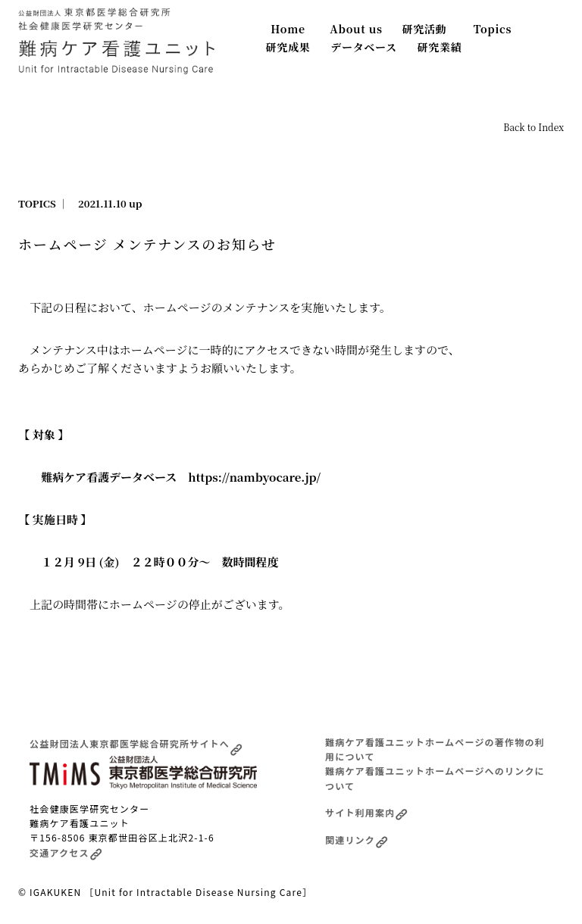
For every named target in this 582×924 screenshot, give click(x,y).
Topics (493, 29)
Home (288, 29)
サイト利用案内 (366, 812)
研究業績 (440, 47)
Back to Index (533, 127)
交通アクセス (66, 852)
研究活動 (425, 29)
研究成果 (288, 47)
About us (356, 29)
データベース (364, 47)
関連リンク (357, 840)
